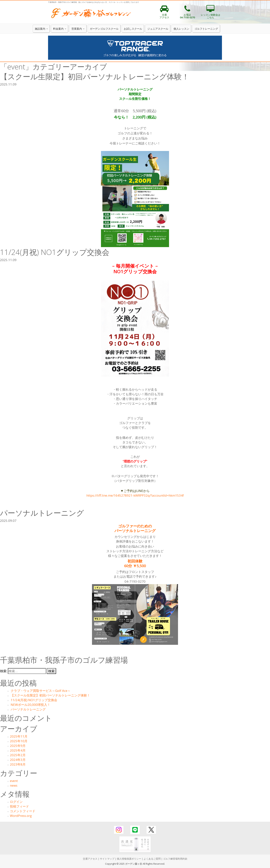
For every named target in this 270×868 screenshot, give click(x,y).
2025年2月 (18, 755)
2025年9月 (18, 746)
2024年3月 (18, 760)
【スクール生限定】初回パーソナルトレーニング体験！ (50, 695)
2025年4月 (18, 750)
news (14, 785)
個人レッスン (181, 29)
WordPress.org (21, 816)
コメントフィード (23, 811)
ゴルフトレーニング (206, 29)
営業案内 (78, 29)
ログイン (16, 802)
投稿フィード (19, 806)
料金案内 (60, 29)
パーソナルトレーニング (28, 709)
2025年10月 (19, 741)
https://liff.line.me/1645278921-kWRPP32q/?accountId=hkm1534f (135, 495)
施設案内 (41, 29)
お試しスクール (133, 29)
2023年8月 (18, 764)
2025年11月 (19, 736)
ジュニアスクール (158, 29)
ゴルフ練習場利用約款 (175, 859)
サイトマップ (107, 859)
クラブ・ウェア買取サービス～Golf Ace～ (41, 691)
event (14, 781)
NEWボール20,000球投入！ (30, 705)
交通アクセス (90, 859)
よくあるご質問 (152, 859)
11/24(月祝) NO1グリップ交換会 (34, 700)
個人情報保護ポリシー (129, 859)
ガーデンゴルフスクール (104, 29)
